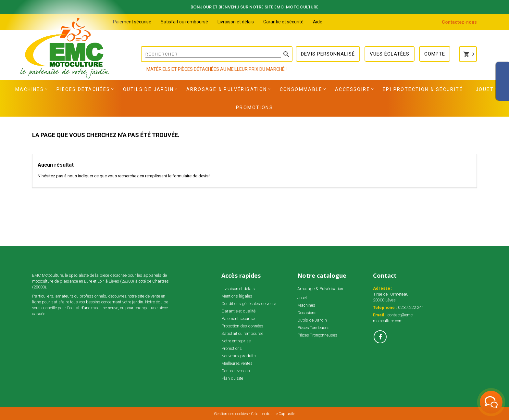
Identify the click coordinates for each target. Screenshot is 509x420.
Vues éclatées (390, 54)
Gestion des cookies (231, 414)
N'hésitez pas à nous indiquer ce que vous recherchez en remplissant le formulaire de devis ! (124, 176)
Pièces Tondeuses (313, 328)
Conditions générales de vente (249, 304)
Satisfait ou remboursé (184, 22)
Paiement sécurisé (132, 22)
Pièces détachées (83, 89)
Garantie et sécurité (283, 22)
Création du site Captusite (273, 414)
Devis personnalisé (328, 54)
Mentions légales (237, 296)
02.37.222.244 (411, 307)
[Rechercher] (217, 54)
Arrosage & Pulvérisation (227, 89)
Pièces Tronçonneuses (317, 335)
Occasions (307, 313)
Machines (30, 89)
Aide (318, 22)
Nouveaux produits (239, 356)
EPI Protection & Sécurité (423, 89)
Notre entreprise (236, 341)
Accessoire (353, 89)
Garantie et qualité (238, 311)
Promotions (255, 108)
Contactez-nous (459, 22)
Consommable (301, 89)
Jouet (485, 89)
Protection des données (242, 326)
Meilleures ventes (237, 363)
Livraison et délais (236, 22)
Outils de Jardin (148, 89)
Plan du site (232, 378)
